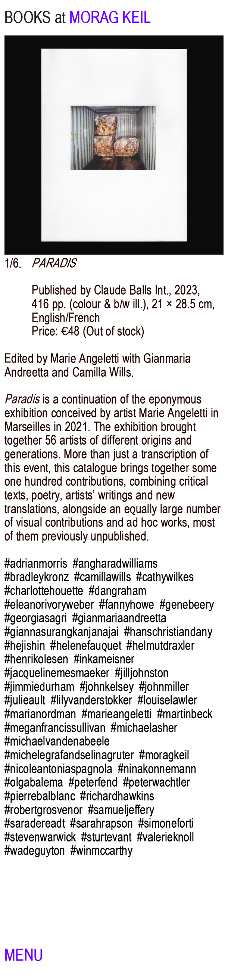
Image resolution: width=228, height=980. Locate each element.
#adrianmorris (36, 563)
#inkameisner (104, 659)
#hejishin (25, 645)
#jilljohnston (142, 673)
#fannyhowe (127, 604)
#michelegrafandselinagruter (69, 755)
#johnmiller (164, 687)
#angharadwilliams (115, 563)
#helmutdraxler (160, 645)
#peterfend (93, 782)
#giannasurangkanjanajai (62, 632)
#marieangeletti (117, 714)
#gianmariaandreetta (119, 618)
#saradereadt (35, 823)
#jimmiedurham (39, 687)
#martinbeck (185, 714)
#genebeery (187, 604)
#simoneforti (166, 823)
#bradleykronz (37, 577)
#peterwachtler (157, 782)
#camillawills (103, 577)
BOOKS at (35, 17)
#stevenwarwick (40, 837)
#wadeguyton (35, 850)
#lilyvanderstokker (92, 700)
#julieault (25, 700)
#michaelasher (144, 728)
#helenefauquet (86, 645)
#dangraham (118, 591)
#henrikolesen (36, 659)
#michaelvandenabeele (57, 741)
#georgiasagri (36, 618)
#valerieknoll (165, 837)
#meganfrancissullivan (55, 728)
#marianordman (40, 714)
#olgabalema (34, 782)
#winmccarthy (101, 850)
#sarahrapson (101, 823)
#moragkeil (164, 755)
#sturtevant (107, 837)
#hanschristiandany (168, 632)
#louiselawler (167, 700)
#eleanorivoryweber (49, 604)
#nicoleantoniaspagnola (58, 769)
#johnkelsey (107, 687)
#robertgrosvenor (43, 810)
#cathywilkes (165, 577)
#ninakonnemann (157, 769)
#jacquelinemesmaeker (57, 673)
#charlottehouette (44, 591)
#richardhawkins (117, 796)
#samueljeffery (121, 810)
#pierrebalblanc (40, 796)
